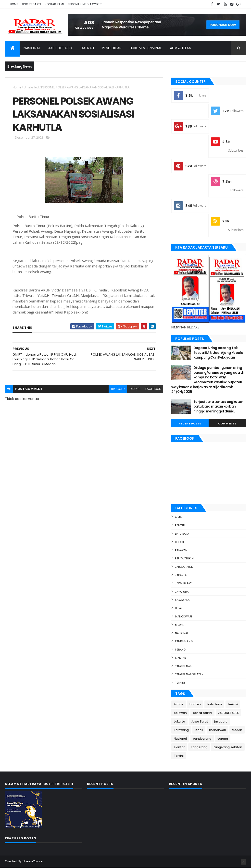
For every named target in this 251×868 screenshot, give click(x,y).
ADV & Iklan (181, 48)
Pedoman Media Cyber (85, 4)
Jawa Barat (183, 583)
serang (180, 650)
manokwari (183, 616)
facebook (153, 389)
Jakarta (181, 575)
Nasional (32, 48)
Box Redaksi (32, 4)
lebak (179, 608)
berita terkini (185, 558)
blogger (118, 389)
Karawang (183, 600)
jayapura (182, 592)
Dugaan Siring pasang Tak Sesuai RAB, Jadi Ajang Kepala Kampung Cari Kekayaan (218, 353)
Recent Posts (190, 423)
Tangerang (183, 666)
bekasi (179, 542)
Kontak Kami (54, 4)
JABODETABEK (184, 567)
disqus (135, 389)
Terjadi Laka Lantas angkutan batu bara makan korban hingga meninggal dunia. (218, 406)
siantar (181, 658)
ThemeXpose (32, 861)
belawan (181, 550)
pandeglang (184, 641)
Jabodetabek (61, 48)
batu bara (182, 534)
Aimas (179, 517)
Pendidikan (112, 48)
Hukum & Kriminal (146, 48)
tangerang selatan (189, 674)
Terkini (180, 683)
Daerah (87, 48)
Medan (180, 625)
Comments (227, 423)
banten (180, 525)
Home (14, 4)
